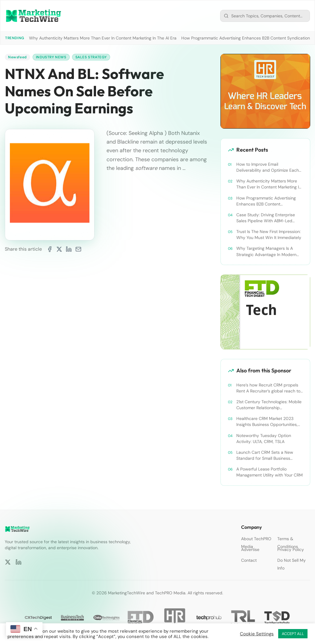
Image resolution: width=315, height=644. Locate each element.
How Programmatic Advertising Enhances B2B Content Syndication (246, 38)
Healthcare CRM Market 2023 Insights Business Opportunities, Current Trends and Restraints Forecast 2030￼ (267, 422)
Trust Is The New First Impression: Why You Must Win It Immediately (269, 235)
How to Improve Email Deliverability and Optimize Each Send (268, 167)
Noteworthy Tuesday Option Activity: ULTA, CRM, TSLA (264, 439)
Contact (249, 560)
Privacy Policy (291, 549)
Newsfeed (17, 57)
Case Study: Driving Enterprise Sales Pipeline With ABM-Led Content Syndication (266, 218)
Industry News (51, 57)
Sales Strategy (91, 57)
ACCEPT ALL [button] (293, 634)
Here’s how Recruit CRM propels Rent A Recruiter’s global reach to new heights (268, 388)
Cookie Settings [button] (257, 634)
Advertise (250, 549)
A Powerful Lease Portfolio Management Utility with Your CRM (270, 472)
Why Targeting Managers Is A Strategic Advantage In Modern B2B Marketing (266, 251)
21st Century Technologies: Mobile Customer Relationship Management (269, 405)
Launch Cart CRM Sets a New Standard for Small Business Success (265, 455)
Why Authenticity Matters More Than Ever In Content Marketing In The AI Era (103, 38)
